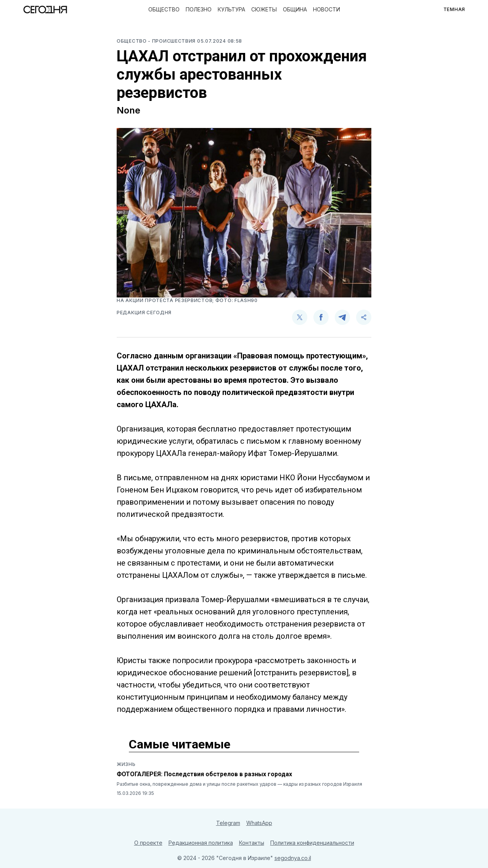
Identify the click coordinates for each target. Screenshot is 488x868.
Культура (231, 9)
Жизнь (126, 764)
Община (295, 9)
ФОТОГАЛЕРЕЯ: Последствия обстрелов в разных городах (204, 774)
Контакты (252, 843)
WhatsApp (259, 823)
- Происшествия (173, 41)
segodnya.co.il (293, 858)
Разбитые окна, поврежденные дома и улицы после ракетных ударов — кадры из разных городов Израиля (239, 784)
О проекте (148, 843)
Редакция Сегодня (144, 313)
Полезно (199, 9)
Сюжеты (264, 9)
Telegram (228, 823)
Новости (327, 9)
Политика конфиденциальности (312, 843)
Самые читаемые (180, 744)
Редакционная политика (201, 843)
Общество (164, 9)
